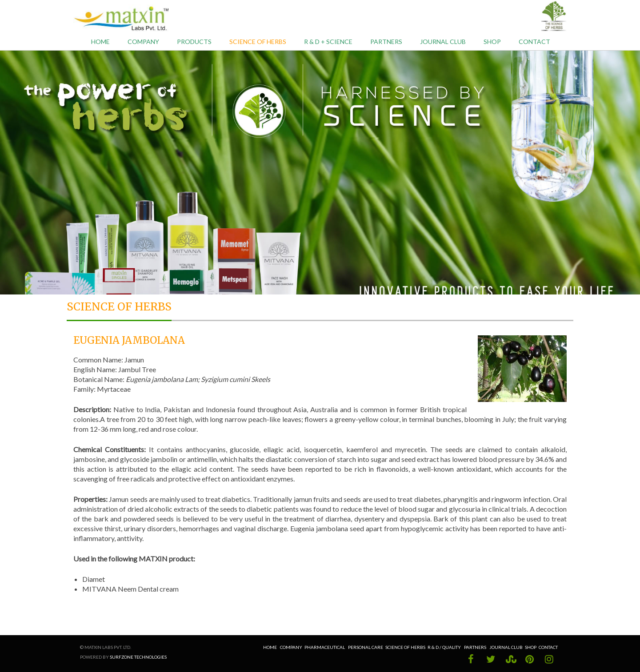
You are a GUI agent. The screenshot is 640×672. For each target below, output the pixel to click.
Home (100, 42)
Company (143, 42)
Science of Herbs (258, 42)
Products (194, 42)
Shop (492, 42)
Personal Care (366, 647)
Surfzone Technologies (138, 657)
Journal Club (443, 42)
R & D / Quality (445, 647)
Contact (534, 42)
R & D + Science (328, 42)
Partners (386, 42)
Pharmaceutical (325, 647)
